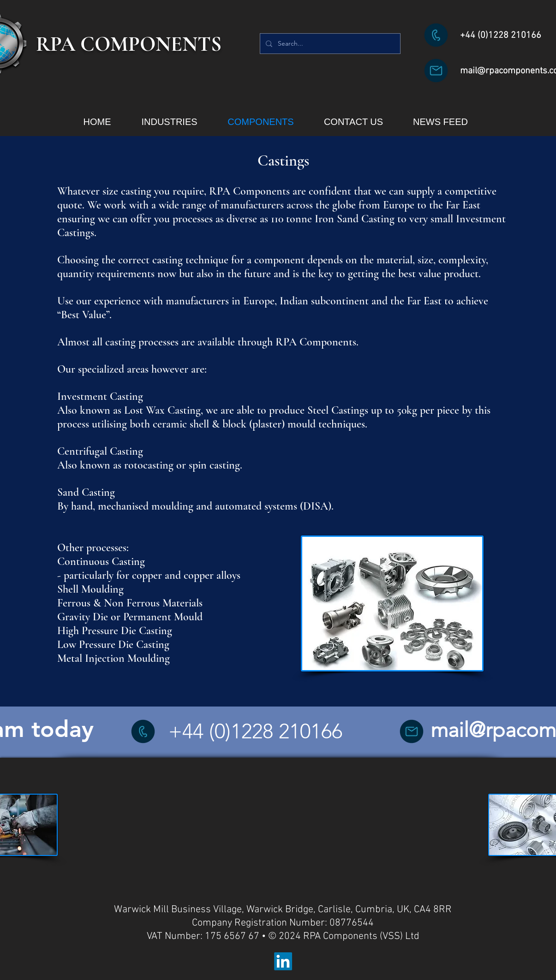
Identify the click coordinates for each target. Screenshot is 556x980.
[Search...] (329, 44)
